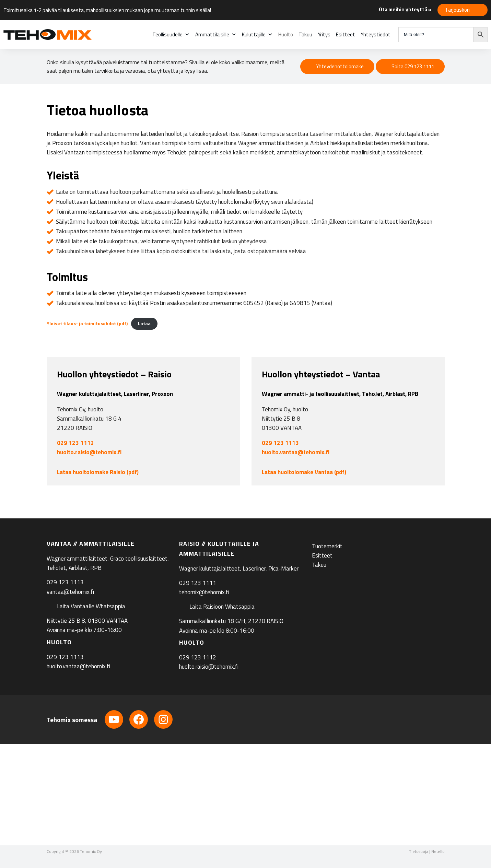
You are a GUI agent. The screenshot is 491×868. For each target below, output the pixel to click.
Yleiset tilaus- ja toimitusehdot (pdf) (87, 324)
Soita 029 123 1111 (413, 66)
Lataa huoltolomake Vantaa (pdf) (304, 472)
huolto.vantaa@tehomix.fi (296, 452)
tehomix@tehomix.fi (204, 592)
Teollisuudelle (171, 34)
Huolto (286, 34)
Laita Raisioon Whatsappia (222, 607)
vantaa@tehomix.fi (70, 592)
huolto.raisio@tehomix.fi (89, 452)
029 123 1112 (75, 443)
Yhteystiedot (376, 34)
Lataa (144, 324)
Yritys (324, 34)
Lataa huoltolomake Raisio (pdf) (98, 472)
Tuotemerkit (327, 546)
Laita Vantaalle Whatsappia (91, 606)
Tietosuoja (419, 851)
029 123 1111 (198, 583)
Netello (438, 851)
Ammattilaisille (216, 34)
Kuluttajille (257, 34)
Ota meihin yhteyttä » (405, 9)
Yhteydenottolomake (340, 66)
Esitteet (346, 34)
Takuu (305, 34)
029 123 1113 (280, 443)
